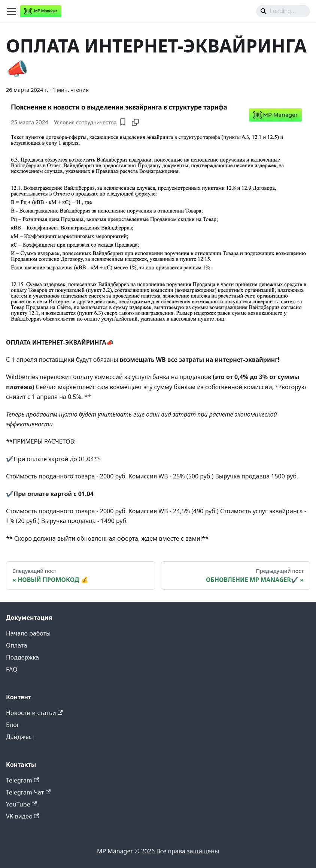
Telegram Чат (28, 792)
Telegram (22, 780)
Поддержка (22, 657)
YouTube (22, 804)
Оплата (16, 645)
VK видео (23, 816)
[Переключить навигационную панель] (12, 11)
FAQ (12, 669)
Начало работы (28, 633)
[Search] (283, 11)
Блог (13, 725)
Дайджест (20, 737)
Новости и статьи (34, 713)
